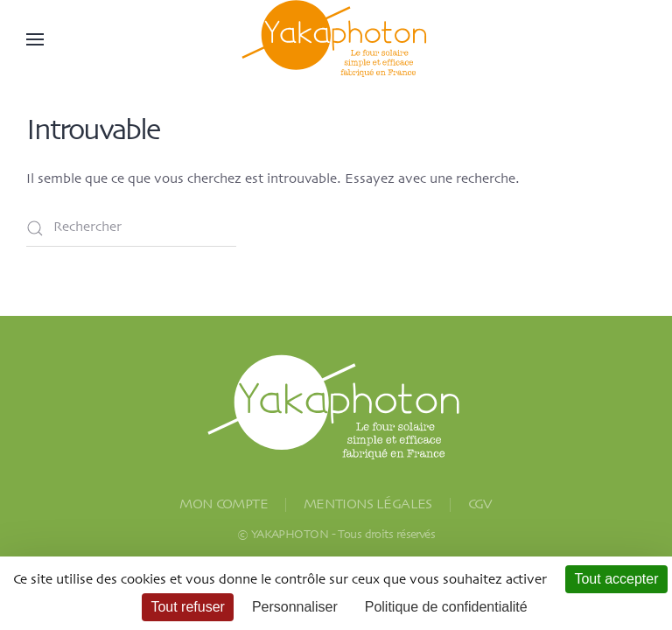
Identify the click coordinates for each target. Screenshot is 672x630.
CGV (480, 505)
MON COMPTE (224, 505)
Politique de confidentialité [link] (446, 607)
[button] (35, 39)
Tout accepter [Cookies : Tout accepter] (616, 579)
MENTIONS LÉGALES (368, 505)
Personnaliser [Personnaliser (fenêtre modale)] (295, 607)
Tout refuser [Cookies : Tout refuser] (187, 607)
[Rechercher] (131, 228)
